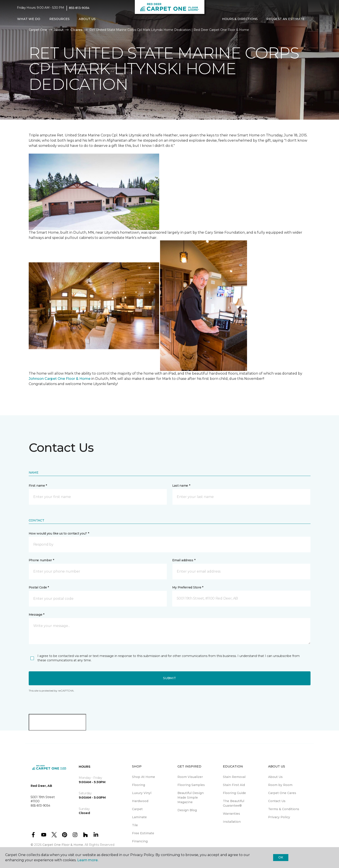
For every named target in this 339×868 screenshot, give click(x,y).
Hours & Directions (240, 19)
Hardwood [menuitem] (140, 801)
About (59, 30)
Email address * (184, 560)
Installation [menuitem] (232, 822)
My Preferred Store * (188, 587)
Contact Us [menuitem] (277, 801)
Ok (281, 857)
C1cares (76, 30)
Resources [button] (59, 19)
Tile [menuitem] (135, 825)
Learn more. (88, 860)
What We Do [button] (29, 19)
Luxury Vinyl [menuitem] (142, 793)
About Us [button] (87, 19)
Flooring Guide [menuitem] (234, 793)
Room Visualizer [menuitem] (190, 777)
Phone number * (41, 560)
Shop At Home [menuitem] (144, 777)
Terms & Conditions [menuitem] (284, 809)
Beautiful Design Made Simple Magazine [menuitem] (191, 798)
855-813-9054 (79, 8)
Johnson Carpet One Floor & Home (60, 379)
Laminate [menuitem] (139, 817)
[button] (312, 19)
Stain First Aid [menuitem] (234, 785)
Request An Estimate (286, 19)
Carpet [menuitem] (137, 809)
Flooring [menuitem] (139, 785)
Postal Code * (39, 587)
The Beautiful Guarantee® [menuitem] (234, 803)
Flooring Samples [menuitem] (191, 785)
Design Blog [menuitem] (187, 810)
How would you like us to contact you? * (59, 533)
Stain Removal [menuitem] (234, 777)
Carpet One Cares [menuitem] (282, 793)
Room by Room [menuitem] (280, 785)
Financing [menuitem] (140, 841)
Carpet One (38, 30)
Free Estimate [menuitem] (143, 833)
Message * (37, 615)
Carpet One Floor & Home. (63, 845)
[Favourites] (318, 19)
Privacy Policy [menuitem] (279, 817)
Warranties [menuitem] (231, 814)
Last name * (181, 486)
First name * (38, 486)
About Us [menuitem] (275, 777)
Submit (169, 678)
